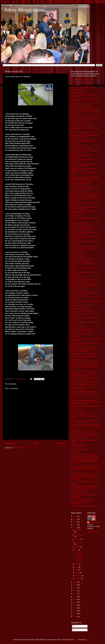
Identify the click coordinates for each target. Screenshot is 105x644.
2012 (75, 608)
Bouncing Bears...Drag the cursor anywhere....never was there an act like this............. (84, 141)
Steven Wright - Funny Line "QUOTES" (84, 371)
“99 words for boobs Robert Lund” (82, 82)
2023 (75, 525)
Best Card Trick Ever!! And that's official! (84, 116)
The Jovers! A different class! (80, 413)
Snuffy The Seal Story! (78, 359)
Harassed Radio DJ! (78, 252)
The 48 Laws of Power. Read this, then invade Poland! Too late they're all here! (84, 392)
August (78, 547)
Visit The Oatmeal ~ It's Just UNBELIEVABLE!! (80, 446)
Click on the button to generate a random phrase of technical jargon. (84, 165)
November (79, 535)
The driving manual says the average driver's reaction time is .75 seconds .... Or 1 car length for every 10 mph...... (85, 402)
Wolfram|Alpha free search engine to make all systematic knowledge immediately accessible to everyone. (85, 488)
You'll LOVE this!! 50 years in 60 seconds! (85, 506)
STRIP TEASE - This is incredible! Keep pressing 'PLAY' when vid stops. (84, 375)
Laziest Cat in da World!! (79, 308)
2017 (75, 594)
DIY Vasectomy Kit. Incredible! (81, 186)
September (79, 542)
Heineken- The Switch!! (79, 254)
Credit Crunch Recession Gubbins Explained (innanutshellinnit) (82, 183)
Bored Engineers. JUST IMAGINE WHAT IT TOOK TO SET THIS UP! (85, 136)
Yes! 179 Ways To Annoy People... (82, 499)
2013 (75, 605)
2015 (75, 599)
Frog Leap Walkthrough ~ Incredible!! (83, 241)
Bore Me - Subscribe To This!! (81, 133)
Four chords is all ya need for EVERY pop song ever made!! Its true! (85, 233)
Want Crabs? (75, 452)
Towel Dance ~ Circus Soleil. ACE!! (83, 431)
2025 (75, 519)
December (79, 530)
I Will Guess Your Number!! (80, 290)
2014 (75, 602)
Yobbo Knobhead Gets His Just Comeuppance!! (81, 503)
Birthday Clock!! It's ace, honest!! (82, 123)
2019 (75, 588)
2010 (75, 614)
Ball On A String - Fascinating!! (81, 106)
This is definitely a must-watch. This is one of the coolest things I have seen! (85, 421)
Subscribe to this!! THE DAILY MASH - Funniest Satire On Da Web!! (84, 379)
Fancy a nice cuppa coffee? (80, 223)
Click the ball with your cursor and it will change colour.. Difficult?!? (84, 169)
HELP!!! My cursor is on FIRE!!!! (82, 259)
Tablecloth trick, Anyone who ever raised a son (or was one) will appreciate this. (85, 384)
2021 (75, 582)
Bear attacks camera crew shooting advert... (85, 109)
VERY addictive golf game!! (80, 438)
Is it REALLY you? (79, 560)
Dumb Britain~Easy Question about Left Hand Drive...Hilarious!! (84, 208)
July (77, 550)
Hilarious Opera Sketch (79, 277)
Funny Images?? (77, 244)
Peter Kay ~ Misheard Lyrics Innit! (82, 334)
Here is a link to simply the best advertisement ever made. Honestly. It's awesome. (84, 264)
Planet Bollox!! (76, 336)
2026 (75, 516)
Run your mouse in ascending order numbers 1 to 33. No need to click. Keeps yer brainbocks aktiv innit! (85, 349)
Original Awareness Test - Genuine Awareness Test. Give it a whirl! (82, 330)
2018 (75, 591)
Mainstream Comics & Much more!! (83, 311)
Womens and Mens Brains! (80, 492)
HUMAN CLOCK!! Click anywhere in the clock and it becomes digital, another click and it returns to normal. (85, 286)
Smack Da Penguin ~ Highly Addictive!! (84, 357)
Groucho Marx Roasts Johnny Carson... (84, 249)
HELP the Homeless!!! (78, 257)
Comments (77, 630)
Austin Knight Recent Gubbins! (81, 85)
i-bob (76, 640)
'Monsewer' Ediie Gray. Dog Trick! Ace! (84, 79)
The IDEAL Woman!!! (78, 411)
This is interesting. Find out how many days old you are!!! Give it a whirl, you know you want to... (85, 426)
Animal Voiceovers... (78, 92)
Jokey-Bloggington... (26, 10)
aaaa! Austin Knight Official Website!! (83, 87)
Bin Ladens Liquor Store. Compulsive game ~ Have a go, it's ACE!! (85, 119)
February (78, 576)
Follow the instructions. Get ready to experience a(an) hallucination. (83, 229)
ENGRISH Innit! (76, 216)
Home (36, 443)
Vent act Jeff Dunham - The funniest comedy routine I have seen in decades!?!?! (85, 434)
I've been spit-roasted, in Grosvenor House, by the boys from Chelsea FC (85, 294)
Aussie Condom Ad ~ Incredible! (82, 104)
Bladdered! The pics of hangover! (82, 126)
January (78, 578)
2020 (75, 585)
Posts (75, 626)
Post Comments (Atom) (22, 448)
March (77, 573)
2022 (75, 528)
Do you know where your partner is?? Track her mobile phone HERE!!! (85, 190)
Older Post (61, 443)
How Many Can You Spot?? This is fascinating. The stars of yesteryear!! (83, 280)
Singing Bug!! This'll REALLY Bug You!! (84, 354)
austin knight (94, 522)
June (77, 564)
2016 (75, 596)
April (77, 570)
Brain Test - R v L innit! (78, 146)
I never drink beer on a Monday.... (79, 554)
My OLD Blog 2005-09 (78, 327)
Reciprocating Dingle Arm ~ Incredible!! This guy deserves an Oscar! (85, 344)
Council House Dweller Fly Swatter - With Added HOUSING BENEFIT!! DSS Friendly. (85, 178)
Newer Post (10, 443)
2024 (75, 522)
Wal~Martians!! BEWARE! (80, 449)
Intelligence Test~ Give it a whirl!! (82, 306)
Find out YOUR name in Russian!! (82, 225)
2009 (75, 617)
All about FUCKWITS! (78, 90)
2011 (75, 611)
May (77, 567)
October (78, 539)
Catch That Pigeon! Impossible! (81, 148)
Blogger (89, 640)
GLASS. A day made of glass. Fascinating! (85, 246)
